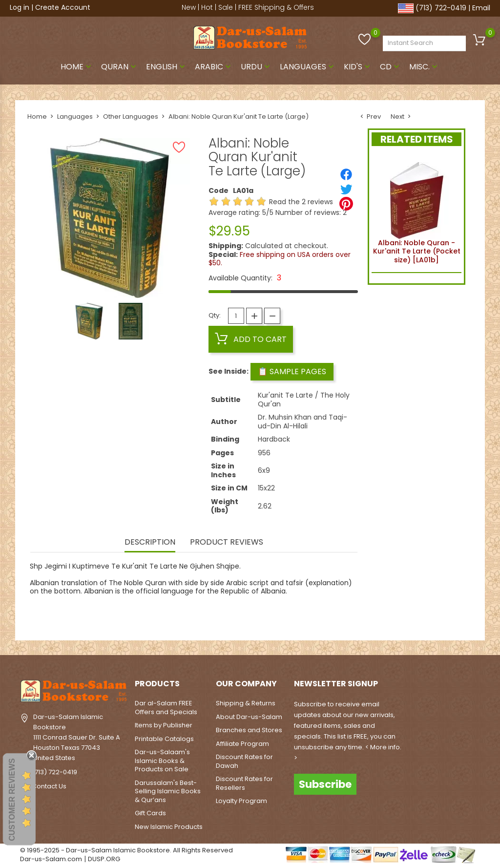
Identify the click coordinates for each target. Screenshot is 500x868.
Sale (226, 7)
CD (391, 67)
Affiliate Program (242, 744)
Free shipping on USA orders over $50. (280, 259)
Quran (120, 67)
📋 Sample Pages (292, 371)
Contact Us (49, 786)
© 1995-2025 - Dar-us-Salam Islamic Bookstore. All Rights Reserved (126, 850)
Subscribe (325, 784)
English (167, 67)
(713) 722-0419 (441, 8)
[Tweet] (346, 189)
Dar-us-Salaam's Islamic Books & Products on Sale (162, 761)
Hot (207, 7)
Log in (20, 7)
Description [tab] (150, 543)
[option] (89, 321)
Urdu (256, 67)
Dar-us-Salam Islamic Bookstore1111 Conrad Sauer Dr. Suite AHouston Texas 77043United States (77, 737)
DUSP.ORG (104, 859)
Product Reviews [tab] (227, 543)
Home (77, 67)
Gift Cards (150, 813)
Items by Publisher (164, 725)
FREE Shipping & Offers (276, 7)
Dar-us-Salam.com (51, 859)
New (189, 7)
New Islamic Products (169, 827)
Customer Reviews (12, 800)
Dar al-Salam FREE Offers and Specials (166, 708)
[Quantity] (236, 316)
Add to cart (251, 339)
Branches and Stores (249, 730)
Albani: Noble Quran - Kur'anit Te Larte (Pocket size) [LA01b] (417, 211)
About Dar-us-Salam (249, 717)
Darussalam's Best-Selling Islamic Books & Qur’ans (168, 791)
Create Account (63, 7)
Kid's (358, 67)
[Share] (346, 174)
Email (481, 8)
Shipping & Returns (246, 703)
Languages (308, 67)
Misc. (424, 67)
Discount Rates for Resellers (244, 783)
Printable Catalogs (164, 739)
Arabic (214, 67)
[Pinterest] (346, 204)
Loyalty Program (241, 801)
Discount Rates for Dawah (244, 761)
